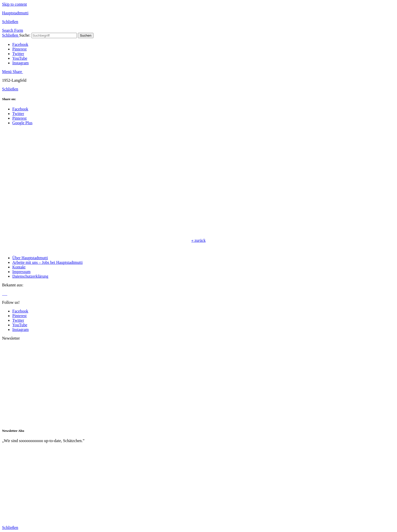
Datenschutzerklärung (30, 276)
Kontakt (19, 267)
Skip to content (14, 4)
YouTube (20, 58)
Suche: (25, 35)
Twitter (18, 54)
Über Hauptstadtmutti (30, 258)
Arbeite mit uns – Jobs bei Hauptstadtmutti (48, 262)
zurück (198, 240)
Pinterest (19, 49)
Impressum (21, 272)
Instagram (20, 63)
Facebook (20, 44)
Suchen (86, 35)
